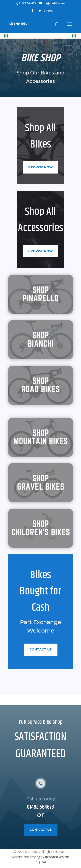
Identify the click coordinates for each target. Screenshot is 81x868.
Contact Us (41, 649)
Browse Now (40, 167)
